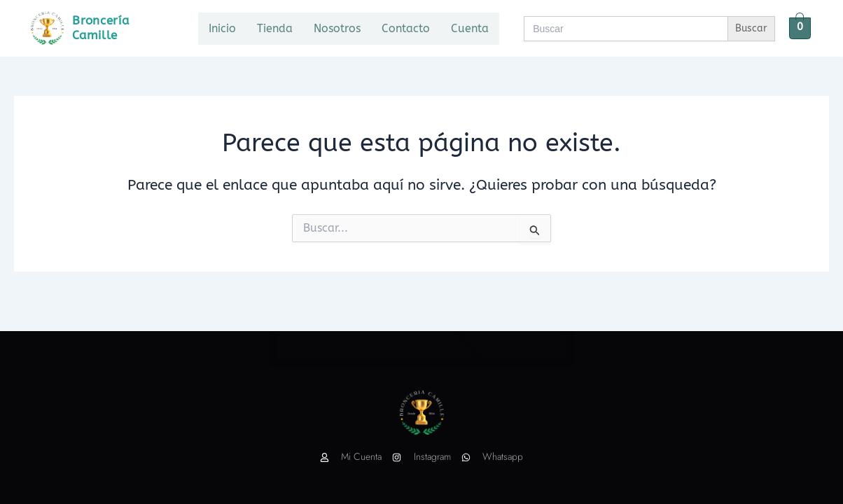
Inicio (222, 28)
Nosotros (337, 28)
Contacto (406, 28)
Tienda (275, 28)
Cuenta (470, 28)
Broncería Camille (100, 28)
